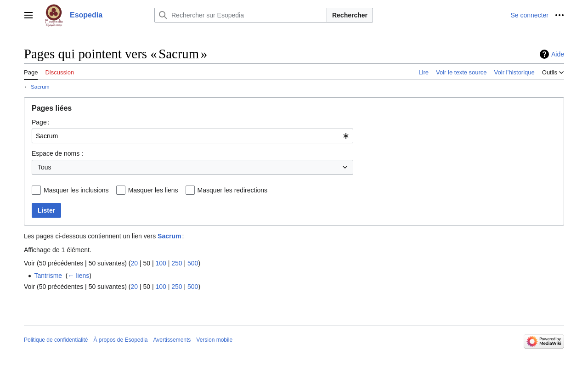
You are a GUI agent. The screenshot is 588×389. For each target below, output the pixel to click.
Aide (558, 54)
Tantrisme (48, 276)
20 (134, 263)
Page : (41, 122)
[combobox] (192, 136)
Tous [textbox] (45, 167)
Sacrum (40, 87)
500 (193, 263)
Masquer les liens (153, 190)
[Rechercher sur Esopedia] (241, 15)
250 (177, 263)
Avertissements (172, 340)
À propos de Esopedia (120, 340)
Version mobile (214, 340)
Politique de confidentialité (56, 340)
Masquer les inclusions (76, 190)
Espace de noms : (57, 153)
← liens (79, 276)
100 (161, 263)
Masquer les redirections (233, 190)
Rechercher (350, 15)
